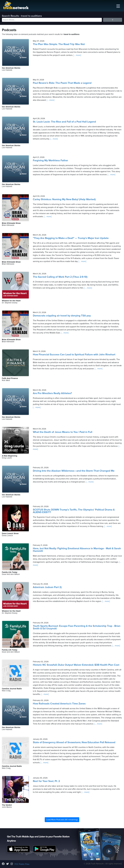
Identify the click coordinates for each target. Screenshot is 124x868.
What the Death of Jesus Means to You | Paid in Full (63, 432)
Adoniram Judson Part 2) (47, 587)
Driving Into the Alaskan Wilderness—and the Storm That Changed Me (74, 471)
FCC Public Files (22, 864)
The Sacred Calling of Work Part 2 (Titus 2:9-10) (60, 277)
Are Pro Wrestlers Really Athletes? (52, 393)
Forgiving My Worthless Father (50, 161)
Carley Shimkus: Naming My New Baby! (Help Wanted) (64, 199)
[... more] (77, 55)
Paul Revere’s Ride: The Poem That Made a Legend (62, 83)
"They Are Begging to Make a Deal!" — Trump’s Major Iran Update (71, 238)
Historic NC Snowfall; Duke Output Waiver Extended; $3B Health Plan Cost (76, 665)
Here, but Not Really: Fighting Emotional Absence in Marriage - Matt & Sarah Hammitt (77, 550)
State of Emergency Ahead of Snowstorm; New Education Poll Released (74, 742)
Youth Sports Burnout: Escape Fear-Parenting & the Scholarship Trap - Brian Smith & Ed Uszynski (77, 627)
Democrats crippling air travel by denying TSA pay (62, 316)
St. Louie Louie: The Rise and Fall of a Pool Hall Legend (64, 122)
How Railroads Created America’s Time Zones (59, 704)
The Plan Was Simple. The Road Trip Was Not (59, 44)
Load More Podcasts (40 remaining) (62, 820)
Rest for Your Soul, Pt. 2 (46, 781)
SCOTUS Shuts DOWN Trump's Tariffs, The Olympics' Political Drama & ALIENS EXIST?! (74, 511)
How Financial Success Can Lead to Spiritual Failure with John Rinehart (74, 355)
